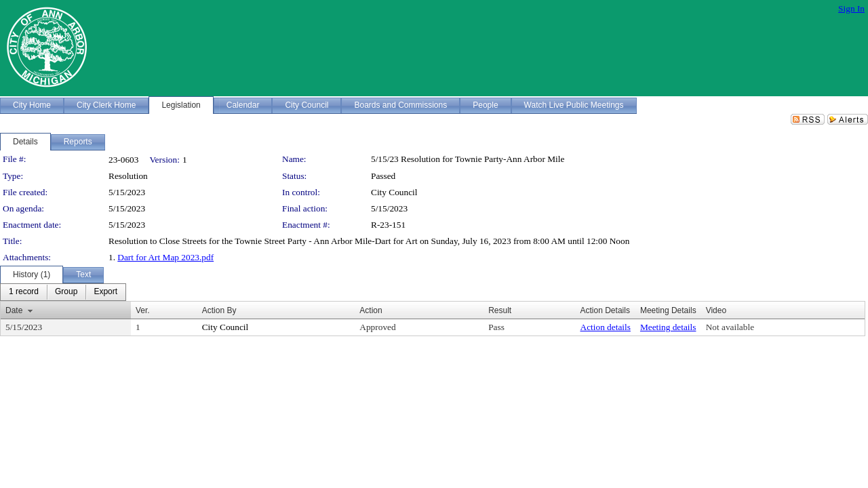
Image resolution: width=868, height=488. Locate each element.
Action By (219, 310)
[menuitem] (24, 292)
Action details (606, 327)
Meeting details (668, 327)
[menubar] (63, 292)
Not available (730, 327)
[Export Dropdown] (105, 292)
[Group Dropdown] (66, 292)
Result (500, 310)
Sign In (851, 8)
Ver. (143, 310)
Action (371, 310)
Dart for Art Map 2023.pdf (165, 257)
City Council (394, 192)
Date (14, 310)
